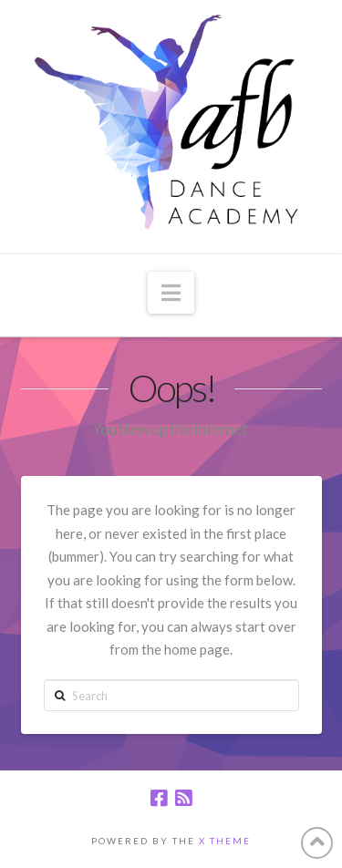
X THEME (225, 841)
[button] (171, 293)
